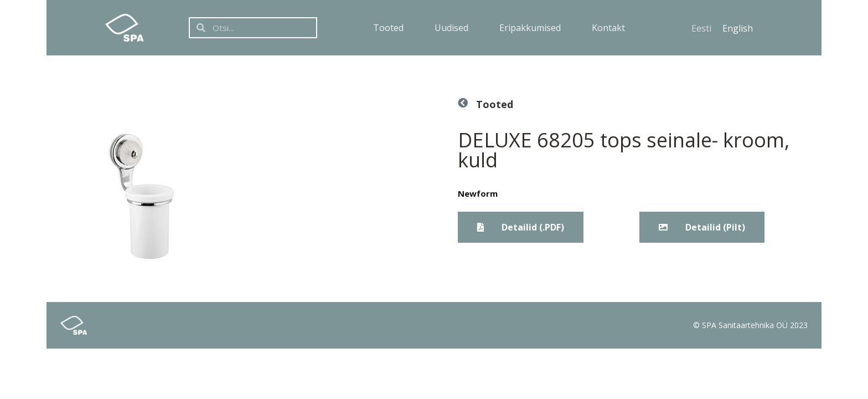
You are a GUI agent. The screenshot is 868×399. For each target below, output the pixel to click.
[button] (702, 227)
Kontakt (608, 28)
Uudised (451, 28)
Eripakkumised (530, 28)
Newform (478, 193)
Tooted (388, 28)
